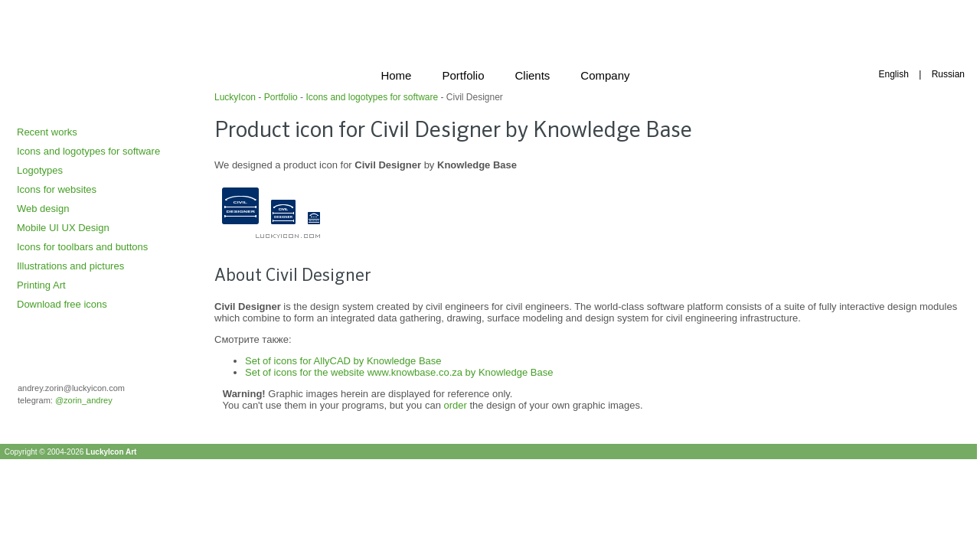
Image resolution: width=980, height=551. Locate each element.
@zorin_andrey (84, 400)
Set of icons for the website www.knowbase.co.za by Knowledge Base (399, 372)
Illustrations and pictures (70, 266)
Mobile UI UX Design (63, 228)
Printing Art (41, 285)
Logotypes (40, 170)
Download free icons (62, 304)
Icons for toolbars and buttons (82, 247)
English (893, 74)
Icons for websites (57, 189)
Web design (43, 209)
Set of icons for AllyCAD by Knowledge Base (343, 361)
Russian (948, 74)
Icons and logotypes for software (88, 151)
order (456, 405)
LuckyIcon (235, 97)
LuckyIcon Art (111, 452)
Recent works (47, 132)
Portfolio (281, 97)
